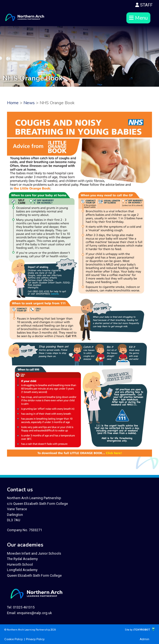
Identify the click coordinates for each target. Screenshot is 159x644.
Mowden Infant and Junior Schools (34, 553)
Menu (138, 18)
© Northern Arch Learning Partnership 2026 (30, 630)
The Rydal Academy (22, 559)
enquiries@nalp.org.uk (34, 613)
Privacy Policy (35, 639)
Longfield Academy (22, 570)
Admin (144, 639)
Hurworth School (20, 564)
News (29, 103)
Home (13, 103)
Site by (129, 630)
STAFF (144, 5)
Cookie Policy (13, 639)
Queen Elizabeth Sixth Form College (34, 575)
